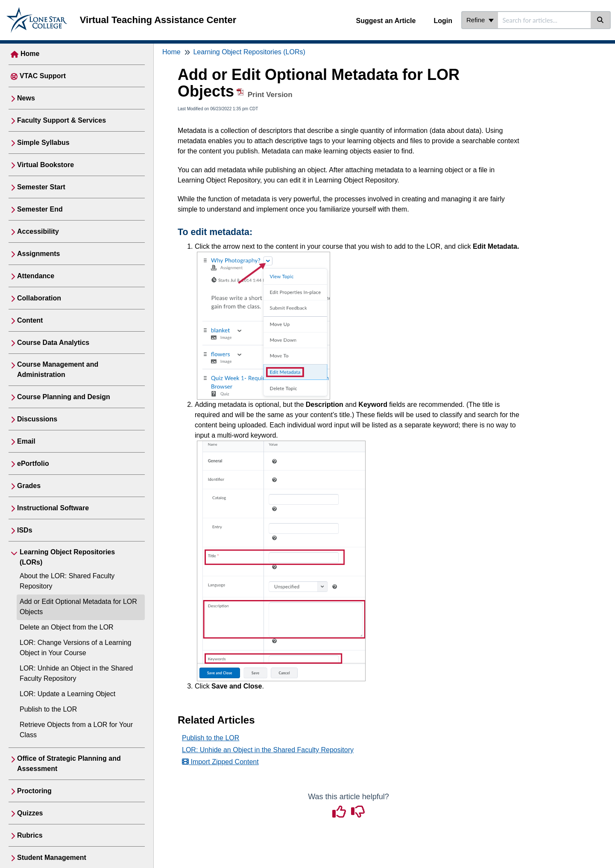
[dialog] (589, 842)
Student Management (52, 858)
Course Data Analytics (53, 343)
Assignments (38, 254)
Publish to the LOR (48, 709)
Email (26, 441)
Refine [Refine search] (480, 20)
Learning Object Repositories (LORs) (67, 557)
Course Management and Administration (58, 369)
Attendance (36, 276)
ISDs (25, 530)
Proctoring (34, 791)
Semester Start (41, 187)
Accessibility (38, 231)
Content (30, 320)
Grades (29, 486)
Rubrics (30, 835)
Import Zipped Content (220, 762)
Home (30, 54)
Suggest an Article (386, 21)
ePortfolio (33, 463)
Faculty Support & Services (61, 120)
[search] (544, 20)
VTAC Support (43, 76)
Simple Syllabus (43, 143)
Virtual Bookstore (45, 165)
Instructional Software (53, 508)
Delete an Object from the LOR (67, 627)
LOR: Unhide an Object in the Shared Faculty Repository (268, 750)
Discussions (37, 419)
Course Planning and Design (64, 397)
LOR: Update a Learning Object (67, 694)
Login (443, 21)
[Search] (601, 20)
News (26, 98)
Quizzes (30, 813)
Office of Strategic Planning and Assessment (69, 764)
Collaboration (39, 298)
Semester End (40, 209)
